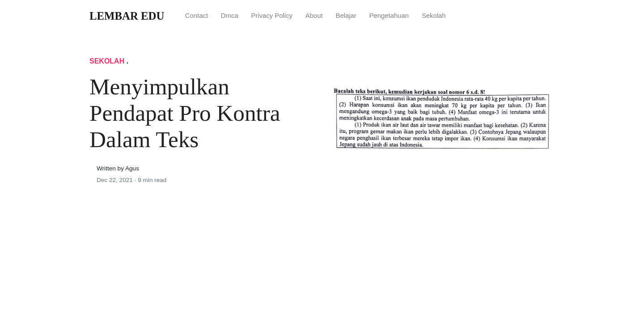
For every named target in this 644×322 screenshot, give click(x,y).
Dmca (230, 16)
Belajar (346, 16)
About (314, 16)
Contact (197, 16)
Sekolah (434, 16)
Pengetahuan (389, 16)
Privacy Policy (272, 16)
